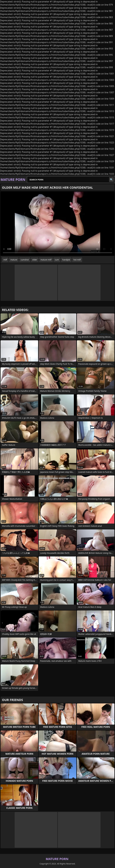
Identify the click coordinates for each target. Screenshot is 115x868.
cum (57, 260)
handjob (66, 260)
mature (14, 260)
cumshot (25, 260)
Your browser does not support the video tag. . (57, 224)
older (35, 260)
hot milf (77, 260)
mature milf (46, 260)
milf (5, 260)
